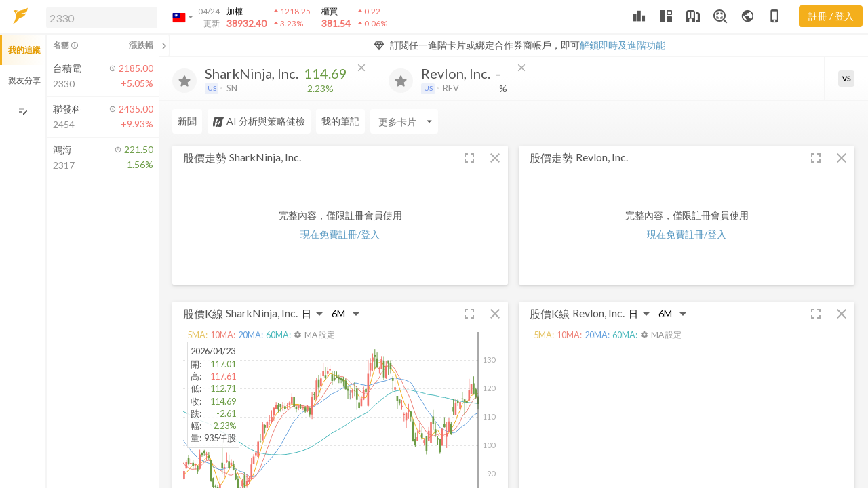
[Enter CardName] (404, 121)
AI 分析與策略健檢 (259, 121)
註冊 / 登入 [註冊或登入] (831, 16)
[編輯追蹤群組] (23, 111)
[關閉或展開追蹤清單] (164, 45)
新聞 (187, 121)
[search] (102, 18)
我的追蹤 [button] (24, 50)
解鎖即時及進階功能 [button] (623, 45)
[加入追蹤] (184, 81)
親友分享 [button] (24, 80)
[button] (99, 17)
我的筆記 (340, 121)
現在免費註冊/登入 (340, 234)
